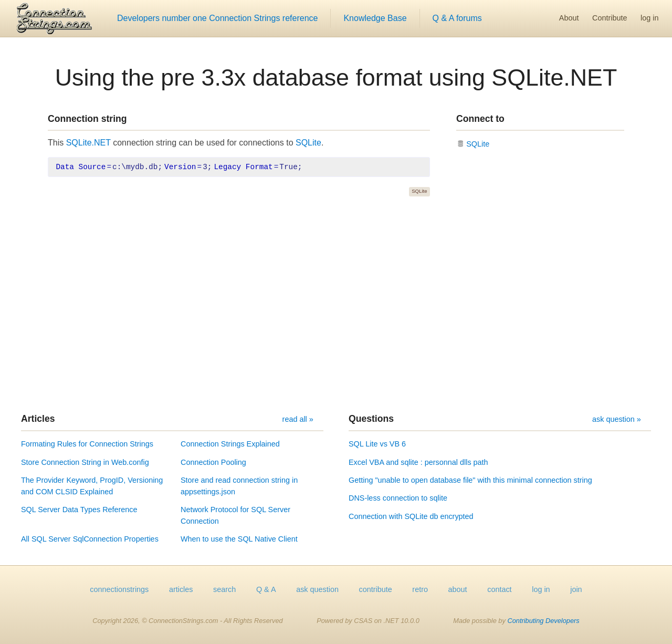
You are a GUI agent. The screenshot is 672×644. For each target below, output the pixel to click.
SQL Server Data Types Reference (79, 510)
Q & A (266, 589)
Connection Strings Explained (230, 444)
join (576, 589)
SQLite (308, 143)
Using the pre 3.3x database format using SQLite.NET (336, 77)
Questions (371, 419)
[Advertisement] (336, 305)
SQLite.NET (88, 143)
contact (499, 589)
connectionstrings (119, 589)
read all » (298, 419)
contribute (376, 589)
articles (181, 589)
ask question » (617, 419)
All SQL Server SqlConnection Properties (90, 539)
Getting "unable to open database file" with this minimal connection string (470, 480)
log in (649, 18)
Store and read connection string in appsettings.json (239, 486)
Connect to (480, 119)
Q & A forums (457, 18)
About (569, 18)
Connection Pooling (213, 462)
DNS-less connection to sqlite (398, 498)
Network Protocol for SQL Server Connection (235, 515)
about (458, 589)
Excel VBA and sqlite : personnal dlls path (418, 462)
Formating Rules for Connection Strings (87, 444)
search (224, 589)
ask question (317, 589)
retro (420, 589)
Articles (38, 419)
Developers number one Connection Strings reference (217, 18)
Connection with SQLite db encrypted (411, 516)
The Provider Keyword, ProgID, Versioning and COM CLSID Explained (92, 486)
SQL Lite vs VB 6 (377, 444)
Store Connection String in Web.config (85, 462)
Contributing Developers (543, 621)
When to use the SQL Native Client (239, 539)
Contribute (610, 18)
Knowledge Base (375, 18)
